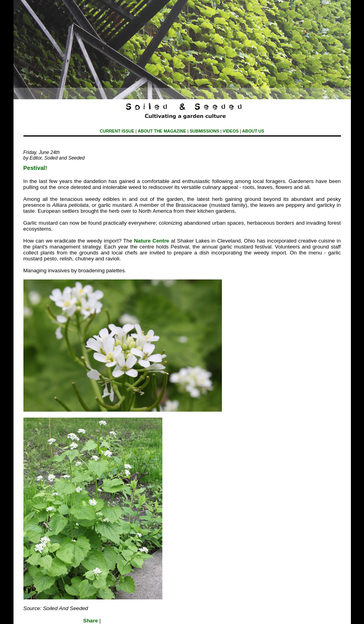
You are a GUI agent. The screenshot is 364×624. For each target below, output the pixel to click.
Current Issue (117, 131)
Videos (231, 131)
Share (91, 621)
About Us (253, 131)
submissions (205, 131)
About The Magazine (162, 131)
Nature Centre (151, 241)
